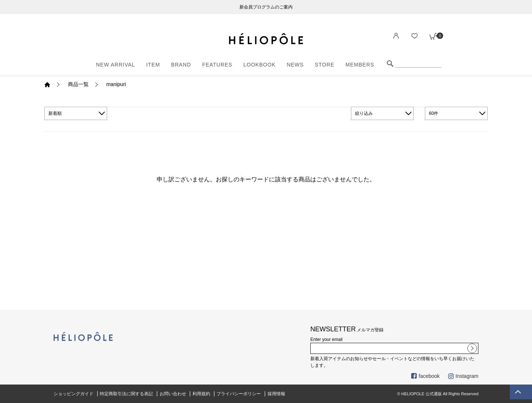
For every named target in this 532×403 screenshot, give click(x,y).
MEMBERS (360, 65)
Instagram (463, 376)
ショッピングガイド (74, 394)
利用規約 (201, 394)
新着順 (55, 113)
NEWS (295, 65)
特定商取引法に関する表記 (126, 394)
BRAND (181, 65)
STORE (325, 65)
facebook (425, 376)
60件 (434, 113)
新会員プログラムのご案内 (266, 7)
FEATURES (217, 65)
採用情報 (276, 394)
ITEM (153, 65)
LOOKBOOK (260, 65)
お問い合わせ (173, 394)
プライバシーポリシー (239, 394)
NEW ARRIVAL (116, 65)
